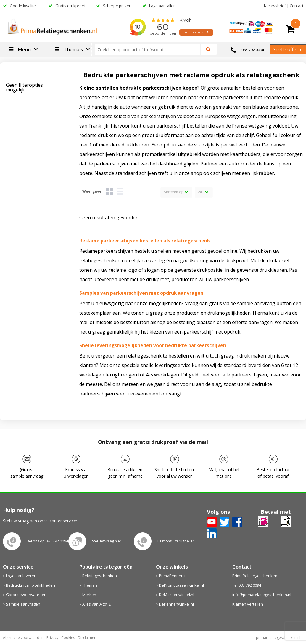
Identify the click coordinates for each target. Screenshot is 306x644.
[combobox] (150, 49)
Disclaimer (87, 638)
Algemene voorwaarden (23, 638)
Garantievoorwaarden (26, 595)
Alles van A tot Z (96, 604)
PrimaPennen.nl (173, 576)
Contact (297, 6)
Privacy (52, 638)
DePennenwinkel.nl (176, 604)
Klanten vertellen (248, 604)
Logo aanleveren (21, 576)
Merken (89, 595)
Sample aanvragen (23, 604)
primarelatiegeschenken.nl (278, 638)
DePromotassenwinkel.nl (181, 585)
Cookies (68, 638)
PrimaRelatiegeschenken (255, 576)
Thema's (90, 585)
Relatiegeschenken (100, 576)
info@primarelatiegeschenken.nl (262, 595)
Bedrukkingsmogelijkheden (30, 585)
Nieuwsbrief (275, 6)
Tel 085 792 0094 (247, 585)
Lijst (120, 191)
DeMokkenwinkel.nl (177, 595)
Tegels (110, 191)
